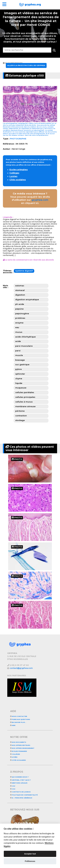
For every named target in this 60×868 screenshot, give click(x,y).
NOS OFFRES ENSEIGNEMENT (22, 748)
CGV (13, 786)
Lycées (13, 176)
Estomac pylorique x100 (25, 76)
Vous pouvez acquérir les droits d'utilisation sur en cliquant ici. (30, 198)
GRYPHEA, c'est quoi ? (20, 780)
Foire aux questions (20, 719)
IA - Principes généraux (21, 798)
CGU (13, 789)
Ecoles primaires (19, 170)
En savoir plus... (18, 722)
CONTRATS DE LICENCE (20, 792)
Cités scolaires (18, 180)
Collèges (14, 173)
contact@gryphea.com (21, 668)
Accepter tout (30, 854)
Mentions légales (19, 783)
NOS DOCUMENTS (18, 742)
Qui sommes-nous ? (19, 777)
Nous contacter (19, 716)
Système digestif (24, 271)
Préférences (30, 861)
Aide (13, 725)
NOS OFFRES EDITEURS (20, 745)
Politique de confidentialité (24, 795)
